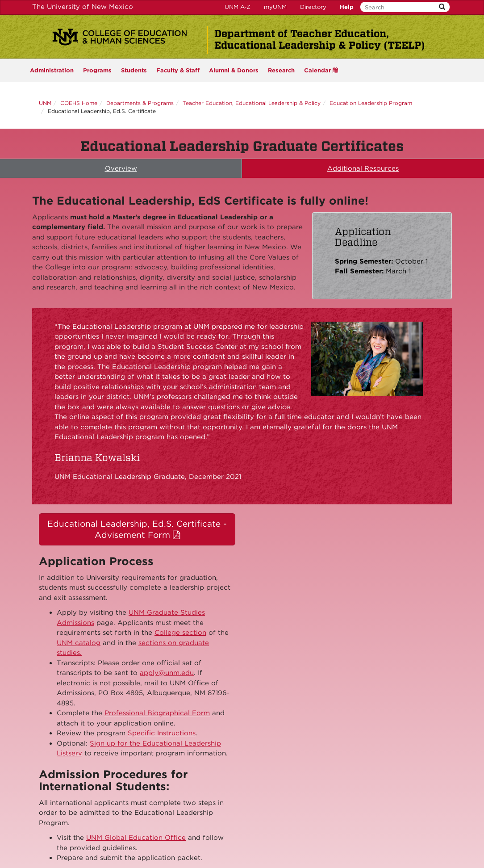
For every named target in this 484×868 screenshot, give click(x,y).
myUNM (275, 7)
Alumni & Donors (234, 70)
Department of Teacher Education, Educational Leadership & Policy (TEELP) (320, 39)
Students (134, 70)
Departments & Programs (140, 103)
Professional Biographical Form (157, 713)
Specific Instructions (162, 733)
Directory (313, 7)
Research (281, 70)
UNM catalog (79, 643)
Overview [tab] (121, 168)
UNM (45, 103)
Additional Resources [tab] (363, 168)
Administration (52, 70)
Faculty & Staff (178, 70)
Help (347, 7)
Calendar (321, 70)
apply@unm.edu (167, 673)
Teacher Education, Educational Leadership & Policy (252, 103)
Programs (97, 70)
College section (180, 633)
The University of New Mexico (83, 7)
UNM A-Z (238, 7)
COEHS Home (79, 103)
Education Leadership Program (371, 103)
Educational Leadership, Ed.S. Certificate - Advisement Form (137, 529)
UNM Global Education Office (136, 838)
